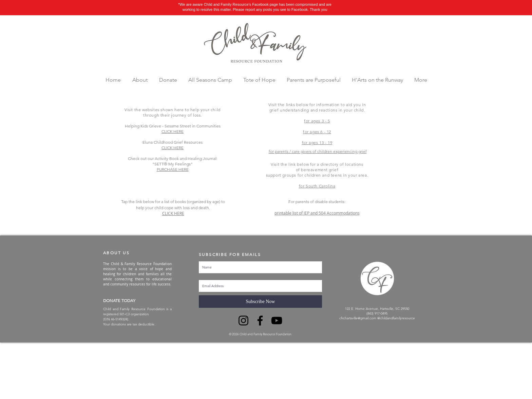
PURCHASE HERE (173, 169)
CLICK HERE (173, 213)
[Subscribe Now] (260, 302)
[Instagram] (243, 321)
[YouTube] (277, 321)
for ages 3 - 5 (317, 121)
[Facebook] (260, 321)
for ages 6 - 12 (317, 132)
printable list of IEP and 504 (301, 213)
